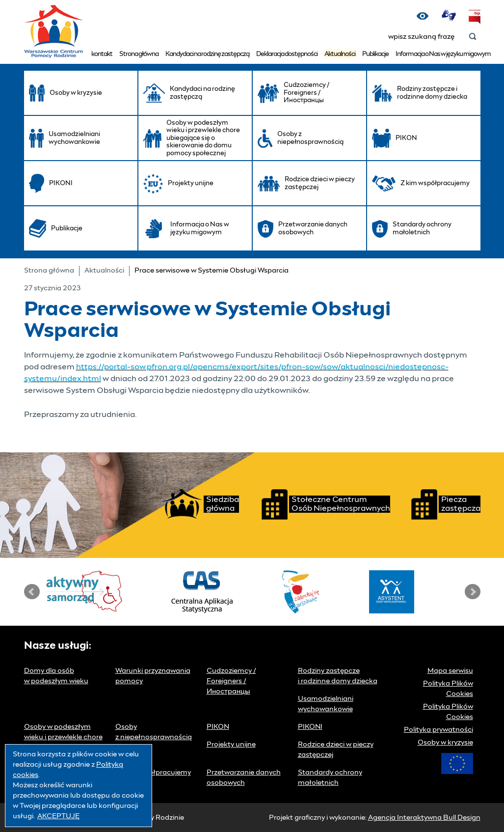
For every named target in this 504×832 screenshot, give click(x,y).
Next (473, 592)
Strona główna (139, 54)
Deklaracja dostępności (287, 54)
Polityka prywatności (438, 730)
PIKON (218, 727)
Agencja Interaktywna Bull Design (424, 818)
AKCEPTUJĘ (58, 816)
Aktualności (340, 54)
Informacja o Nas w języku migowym (443, 54)
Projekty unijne (231, 745)
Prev (32, 592)
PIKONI (310, 727)
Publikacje (375, 54)
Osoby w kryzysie (445, 743)
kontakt (102, 54)
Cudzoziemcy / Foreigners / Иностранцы (231, 681)
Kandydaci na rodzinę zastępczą (207, 54)
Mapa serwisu (450, 671)
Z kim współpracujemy (153, 773)
